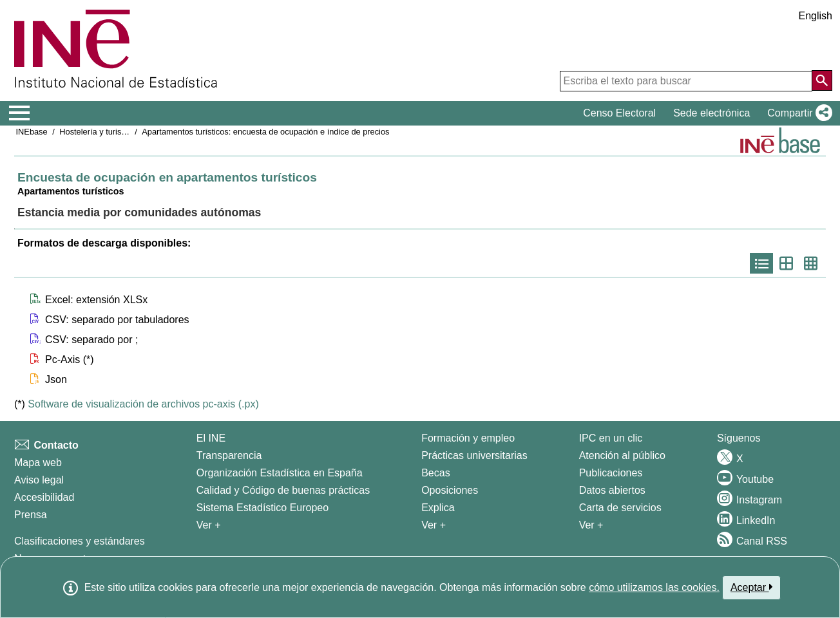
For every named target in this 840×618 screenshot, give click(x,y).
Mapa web (38, 463)
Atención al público (622, 455)
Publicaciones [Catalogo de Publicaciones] (611, 473)
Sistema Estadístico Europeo (262, 508)
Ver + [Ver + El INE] (209, 525)
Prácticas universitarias (474, 455)
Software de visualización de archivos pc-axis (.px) (143, 404)
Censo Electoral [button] (619, 113)
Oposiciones (450, 490)
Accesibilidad (44, 497)
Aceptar (751, 587)
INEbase (32, 132)
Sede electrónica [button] (711, 113)
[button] (797, 113)
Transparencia (229, 455)
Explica (438, 508)
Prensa (31, 515)
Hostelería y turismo (96, 132)
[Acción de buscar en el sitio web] (822, 80)
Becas (435, 473)
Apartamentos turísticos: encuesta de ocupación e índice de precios (265, 132)
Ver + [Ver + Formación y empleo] (434, 525)
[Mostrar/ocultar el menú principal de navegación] (20, 113)
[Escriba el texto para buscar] (686, 81)
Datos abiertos (612, 490)
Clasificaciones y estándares (80, 541)
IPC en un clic (611, 438)
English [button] (816, 16)
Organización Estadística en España (280, 473)
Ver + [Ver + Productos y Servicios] (591, 525)
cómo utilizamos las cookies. (654, 587)
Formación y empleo (468, 438)
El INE (211, 438)
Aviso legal (39, 480)
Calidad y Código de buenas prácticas (283, 490)
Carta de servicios (620, 508)
